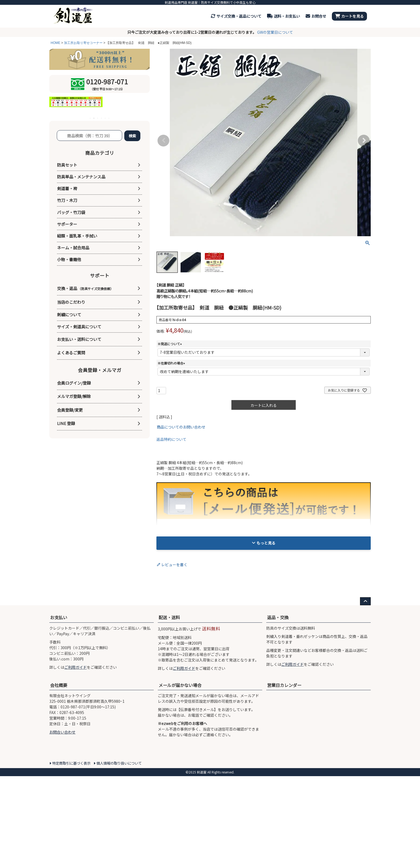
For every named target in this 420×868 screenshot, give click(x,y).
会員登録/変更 (70, 410)
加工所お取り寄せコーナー (83, 43)
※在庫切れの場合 (172, 363)
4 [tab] (102, 118)
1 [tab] (91, 118)
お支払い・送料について (79, 339)
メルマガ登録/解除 (74, 396)
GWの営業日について (275, 32)
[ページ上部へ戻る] (365, 730)
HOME (55, 43)
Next (364, 141)
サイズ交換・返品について (236, 16)
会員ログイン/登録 (74, 383)
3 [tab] (98, 118)
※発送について (170, 344)
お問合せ (316, 16)
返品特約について (171, 439)
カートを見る (349, 16)
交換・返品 (85, 288)
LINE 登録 (66, 423)
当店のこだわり (71, 302)
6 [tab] (109, 118)
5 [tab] (106, 118)
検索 (132, 136)
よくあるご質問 (71, 353)
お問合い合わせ (62, 861)
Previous (163, 141)
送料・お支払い (284, 16)
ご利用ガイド (76, 796)
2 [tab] (94, 118)
